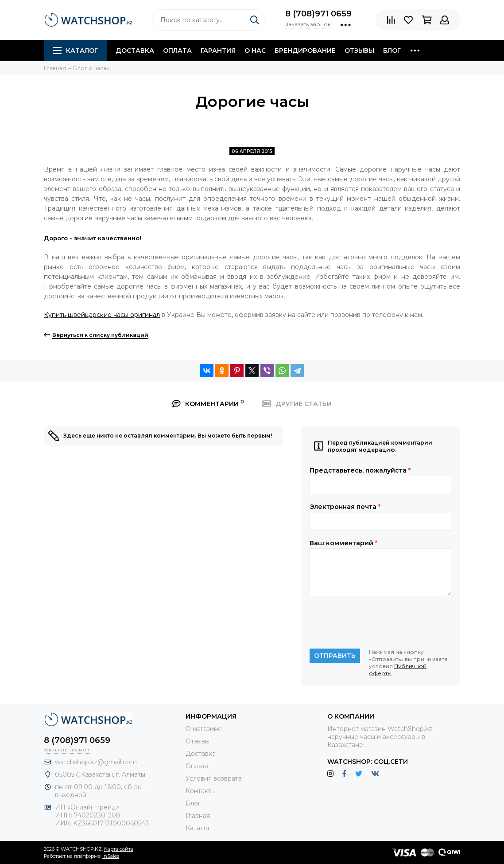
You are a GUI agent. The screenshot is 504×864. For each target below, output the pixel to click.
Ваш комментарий (343, 543)
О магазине (204, 729)
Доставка (135, 51)
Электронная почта (345, 507)
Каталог (75, 51)
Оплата (177, 51)
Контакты (201, 791)
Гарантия (218, 51)
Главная (198, 816)
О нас (255, 51)
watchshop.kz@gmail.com (96, 762)
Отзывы (359, 51)
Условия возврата (214, 778)
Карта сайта (119, 849)
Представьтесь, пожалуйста (360, 470)
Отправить (335, 656)
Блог (392, 51)
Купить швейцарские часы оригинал (102, 315)
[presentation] (377, 622)
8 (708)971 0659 (318, 14)
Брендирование (305, 51)
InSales (111, 856)
